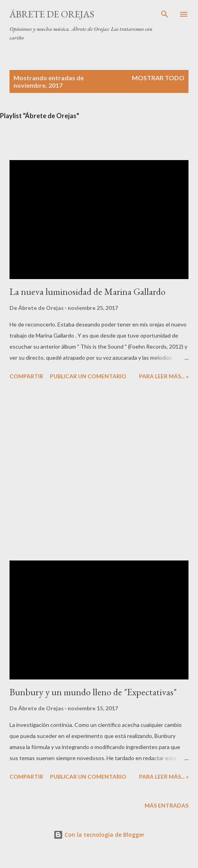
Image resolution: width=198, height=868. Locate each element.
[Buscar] (165, 14)
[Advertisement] (91, 472)
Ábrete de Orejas (52, 14)
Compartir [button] (26, 376)
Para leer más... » (164, 376)
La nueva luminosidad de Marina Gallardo (88, 292)
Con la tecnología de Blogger (99, 835)
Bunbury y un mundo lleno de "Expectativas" (93, 692)
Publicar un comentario (88, 376)
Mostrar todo (158, 78)
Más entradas (167, 805)
